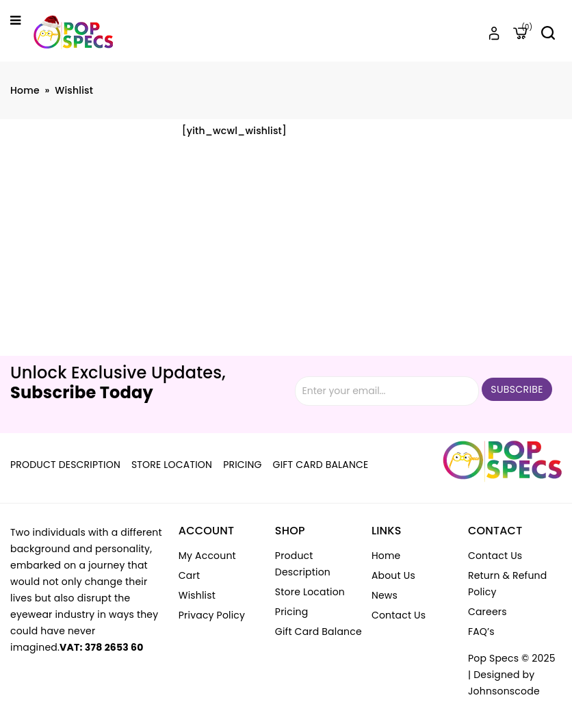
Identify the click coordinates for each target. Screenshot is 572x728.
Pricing (242, 465)
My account (207, 556)
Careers (487, 612)
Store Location (172, 465)
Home (25, 90)
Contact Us (399, 615)
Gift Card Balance (321, 465)
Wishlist (197, 595)
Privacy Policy (212, 615)
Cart (189, 575)
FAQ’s (481, 632)
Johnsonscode (504, 691)
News (385, 595)
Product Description (65, 465)
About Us (393, 575)
